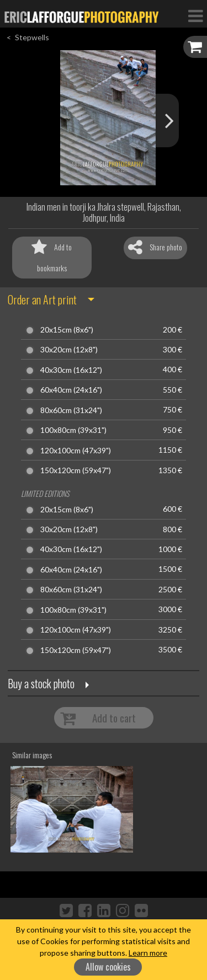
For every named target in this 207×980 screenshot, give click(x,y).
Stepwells (32, 37)
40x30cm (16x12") (71, 370)
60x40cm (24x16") (71, 390)
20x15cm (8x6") (67, 330)
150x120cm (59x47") (76, 470)
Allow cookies (108, 967)
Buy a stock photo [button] (41, 683)
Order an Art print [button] (42, 299)
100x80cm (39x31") (73, 430)
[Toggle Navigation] (195, 15)
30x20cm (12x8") (69, 350)
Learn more (148, 953)
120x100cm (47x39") (76, 451)
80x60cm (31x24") (71, 410)
